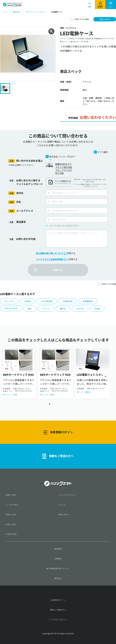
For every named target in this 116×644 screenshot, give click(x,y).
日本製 (97, 309)
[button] (105, 376)
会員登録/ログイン (58, 432)
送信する (58, 270)
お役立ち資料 (11, 534)
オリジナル (9, 301)
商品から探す (11, 515)
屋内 (30, 309)
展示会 (63, 309)
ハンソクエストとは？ (67, 495)
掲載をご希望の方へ (58, 456)
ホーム (5, 12)
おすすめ (80, 309)
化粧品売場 (68, 301)
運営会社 (58, 578)
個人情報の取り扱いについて (51, 253)
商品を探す (17, 12)
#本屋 (15, 395)
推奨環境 (58, 549)
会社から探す (11, 524)
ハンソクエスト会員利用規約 (51, 259)
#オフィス (80, 392)
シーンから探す (12, 505)
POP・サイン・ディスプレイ (36, 12)
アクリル (46, 309)
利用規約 (58, 559)
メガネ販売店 (47, 301)
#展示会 (88, 392)
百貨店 (27, 301)
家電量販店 (88, 301)
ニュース (62, 505)
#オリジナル (7, 395)
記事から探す (11, 495)
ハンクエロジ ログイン (58, 620)
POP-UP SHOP (11, 308)
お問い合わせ (105, 19)
